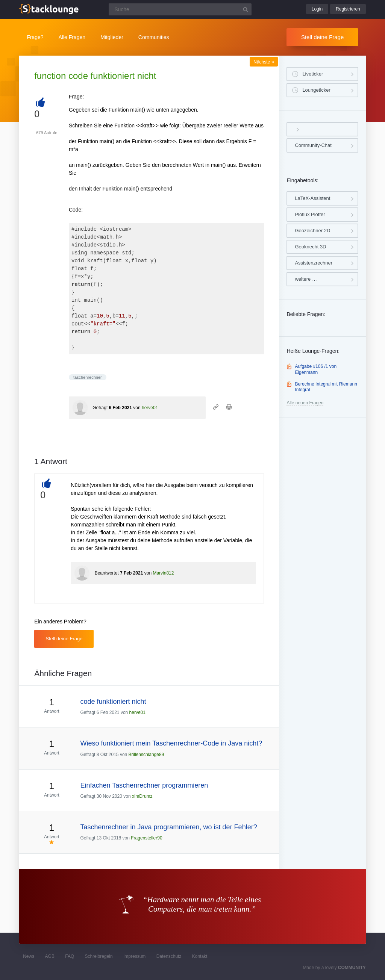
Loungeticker (316, 90)
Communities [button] (154, 37)
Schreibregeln (99, 956)
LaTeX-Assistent (312, 198)
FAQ (70, 956)
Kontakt (200, 956)
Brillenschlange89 (146, 755)
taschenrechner (88, 377)
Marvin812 (163, 573)
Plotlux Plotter (310, 214)
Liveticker (313, 74)
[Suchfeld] (180, 9)
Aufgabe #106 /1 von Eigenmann (316, 369)
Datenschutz (169, 956)
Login (317, 9)
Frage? (35, 37)
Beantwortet (107, 573)
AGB (50, 956)
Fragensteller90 (146, 838)
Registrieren (348, 9)
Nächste (264, 62)
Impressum (134, 956)
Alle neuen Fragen (305, 403)
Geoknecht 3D (310, 247)
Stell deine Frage (322, 37)
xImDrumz (142, 796)
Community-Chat (313, 145)
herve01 (150, 408)
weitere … (306, 279)
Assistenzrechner (314, 263)
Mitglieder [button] (112, 37)
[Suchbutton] (246, 9)
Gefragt (100, 408)
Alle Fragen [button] (72, 37)
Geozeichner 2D (312, 231)
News (29, 956)
